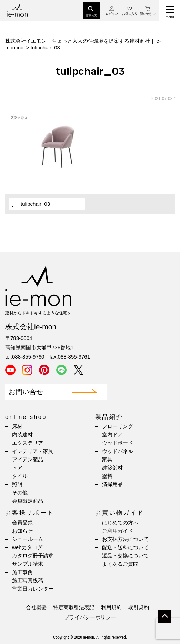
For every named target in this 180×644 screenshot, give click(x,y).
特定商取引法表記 (74, 607)
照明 (17, 484)
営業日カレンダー (33, 589)
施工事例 (22, 572)
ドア (17, 468)
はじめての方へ (120, 522)
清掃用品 (112, 484)
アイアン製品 (28, 459)
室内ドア (112, 435)
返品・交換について (125, 556)
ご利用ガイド (118, 531)
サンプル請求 (28, 564)
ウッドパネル (118, 451)
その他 (20, 492)
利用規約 (111, 607)
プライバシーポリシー (90, 617)
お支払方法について (125, 539)
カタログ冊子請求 (33, 556)
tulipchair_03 (35, 204)
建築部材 (112, 468)
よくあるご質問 (120, 564)
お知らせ (22, 531)
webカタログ (27, 547)
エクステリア (28, 443)
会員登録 (22, 522)
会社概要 (36, 607)
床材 (17, 426)
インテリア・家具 (33, 451)
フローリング (118, 426)
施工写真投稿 (28, 580)
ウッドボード (118, 443)
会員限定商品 (28, 501)
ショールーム (28, 539)
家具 (107, 459)
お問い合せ (26, 392)
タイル (20, 476)
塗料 (107, 476)
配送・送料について (125, 547)
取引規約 (139, 607)
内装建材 (22, 435)
